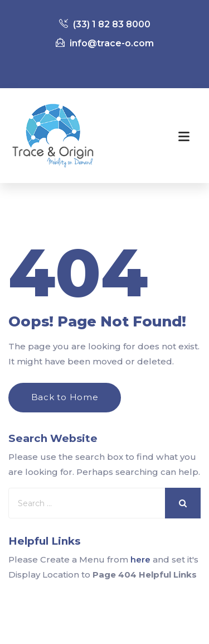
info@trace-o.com (105, 43)
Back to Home (65, 397)
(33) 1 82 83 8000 (105, 24)
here (140, 559)
